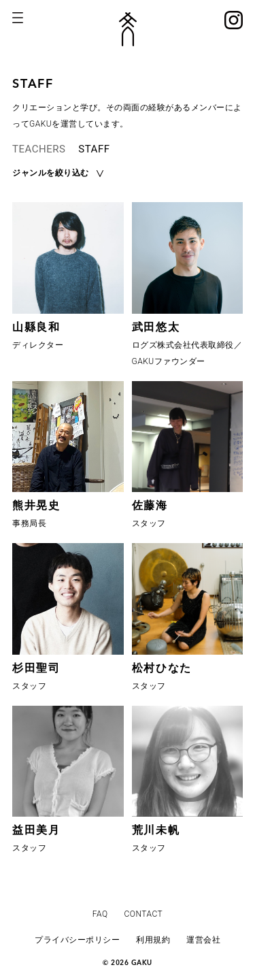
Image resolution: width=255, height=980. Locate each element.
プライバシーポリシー (77, 940)
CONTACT (144, 914)
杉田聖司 (36, 668)
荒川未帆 (156, 830)
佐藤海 (150, 505)
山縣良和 (36, 327)
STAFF (94, 149)
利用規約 (153, 940)
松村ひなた (162, 668)
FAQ (100, 914)
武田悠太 (156, 327)
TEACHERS (39, 149)
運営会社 (203, 940)
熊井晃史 (36, 505)
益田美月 (36, 830)
